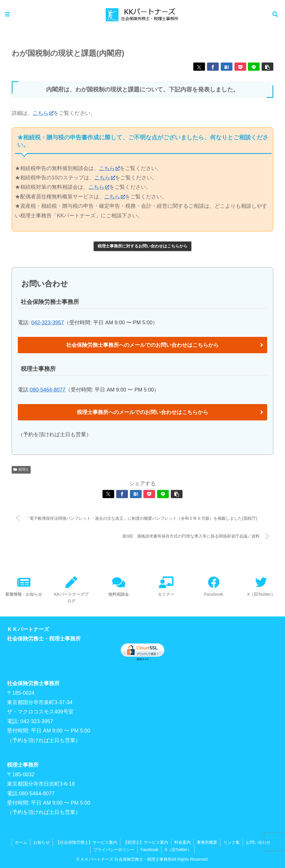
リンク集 (232, 842)
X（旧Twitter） (178, 850)
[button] (267, 67)
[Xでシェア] (199, 67)
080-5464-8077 (48, 390)
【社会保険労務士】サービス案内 (86, 842)
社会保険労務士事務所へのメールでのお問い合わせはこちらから (142, 345)
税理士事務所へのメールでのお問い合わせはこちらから (142, 412)
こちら (43, 113)
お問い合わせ (258, 842)
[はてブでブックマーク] (227, 67)
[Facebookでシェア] (213, 67)
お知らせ (41, 842)
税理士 (21, 469)
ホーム (21, 842)
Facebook (149, 850)
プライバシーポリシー (114, 850)
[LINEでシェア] (254, 67)
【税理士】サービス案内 (146, 842)
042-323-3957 (48, 323)
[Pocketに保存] (240, 67)
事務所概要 (207, 842)
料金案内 (183, 842)
